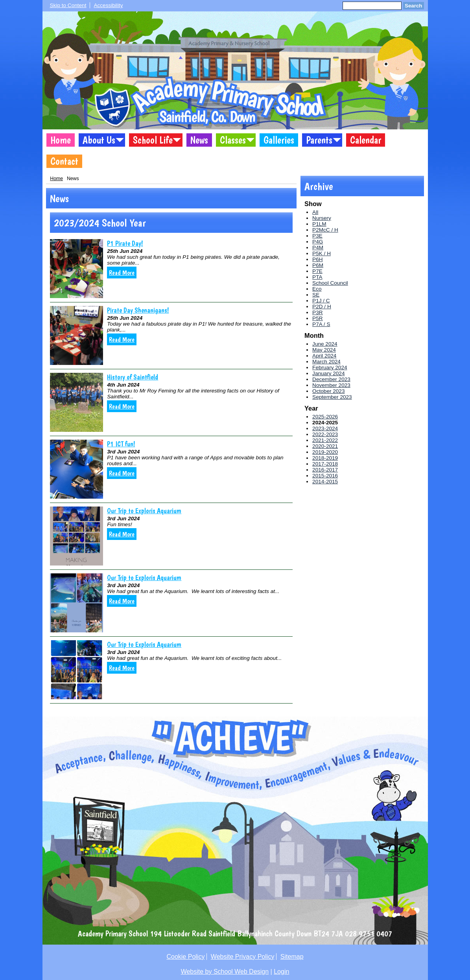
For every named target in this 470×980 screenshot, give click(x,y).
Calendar (366, 140)
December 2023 (331, 379)
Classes (233, 140)
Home (61, 140)
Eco (317, 289)
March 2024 (326, 362)
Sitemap (292, 957)
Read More (122, 273)
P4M (318, 248)
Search (413, 6)
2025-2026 (325, 417)
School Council (330, 283)
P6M (318, 265)
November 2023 (331, 385)
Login (281, 972)
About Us (99, 140)
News (199, 140)
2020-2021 (325, 446)
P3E (317, 236)
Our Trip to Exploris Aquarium (144, 511)
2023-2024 (325, 428)
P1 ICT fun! (121, 444)
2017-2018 (325, 464)
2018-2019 (325, 458)
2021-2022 (325, 440)
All (315, 212)
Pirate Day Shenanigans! (138, 310)
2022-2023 (325, 434)
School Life (153, 140)
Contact (64, 161)
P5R (317, 318)
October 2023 (328, 391)
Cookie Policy (185, 957)
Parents (319, 140)
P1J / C (321, 301)
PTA (317, 277)
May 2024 (324, 350)
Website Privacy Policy (243, 957)
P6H (317, 259)
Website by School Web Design (225, 972)
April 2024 (324, 356)
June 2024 (325, 344)
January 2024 (328, 373)
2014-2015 (325, 482)
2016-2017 (325, 470)
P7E (317, 271)
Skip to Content (68, 5)
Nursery (322, 218)
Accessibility (108, 5)
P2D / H (322, 307)
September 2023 (332, 397)
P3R (317, 312)
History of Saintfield (133, 377)
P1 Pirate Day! (125, 243)
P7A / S (321, 324)
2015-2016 (325, 476)
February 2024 (330, 367)
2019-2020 (325, 452)
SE (316, 295)
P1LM (319, 224)
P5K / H (322, 253)
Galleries (279, 140)
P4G (318, 242)
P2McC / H (325, 230)
